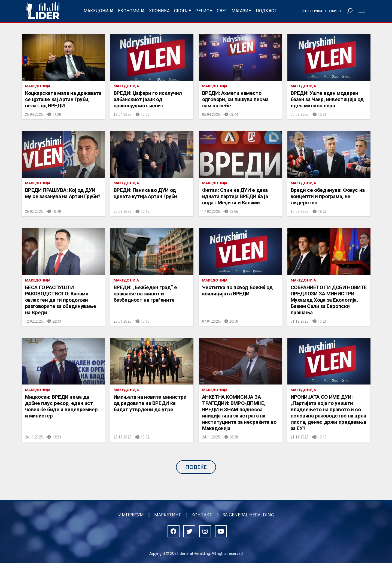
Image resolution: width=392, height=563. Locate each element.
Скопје (183, 11)
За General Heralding (248, 515)
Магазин (241, 11)
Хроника (159, 11)
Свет (222, 11)
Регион (204, 11)
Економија (131, 11)
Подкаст (266, 11)
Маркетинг (168, 515)
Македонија (99, 11)
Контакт (202, 515)
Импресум (131, 515)
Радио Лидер (43, 11)
